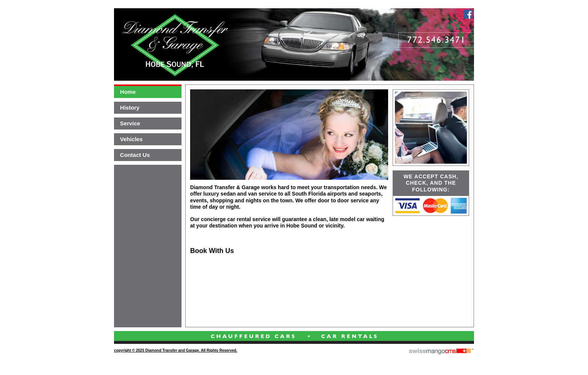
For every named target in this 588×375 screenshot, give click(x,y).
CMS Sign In (119, 339)
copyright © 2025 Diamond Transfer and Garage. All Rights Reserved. (176, 350)
